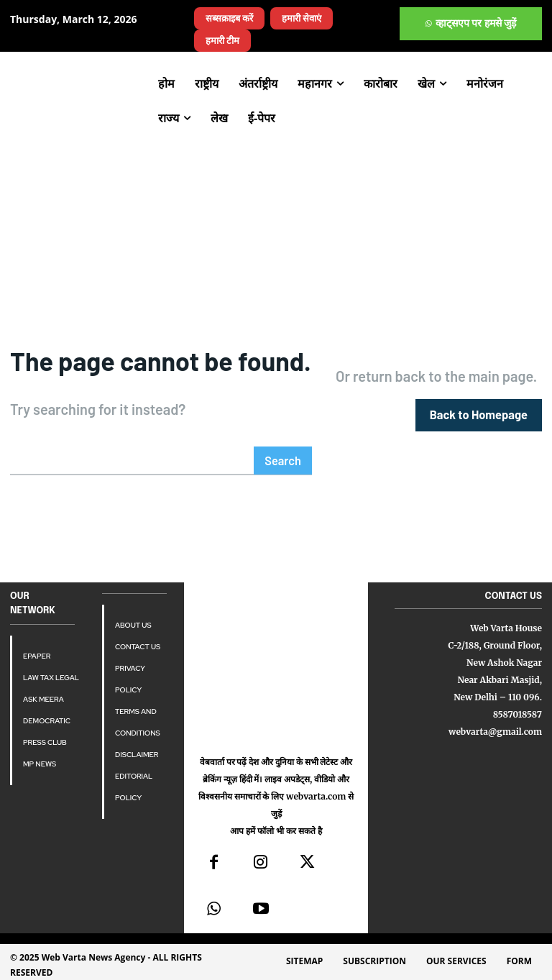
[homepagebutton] (480, 415)
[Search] (284, 460)
